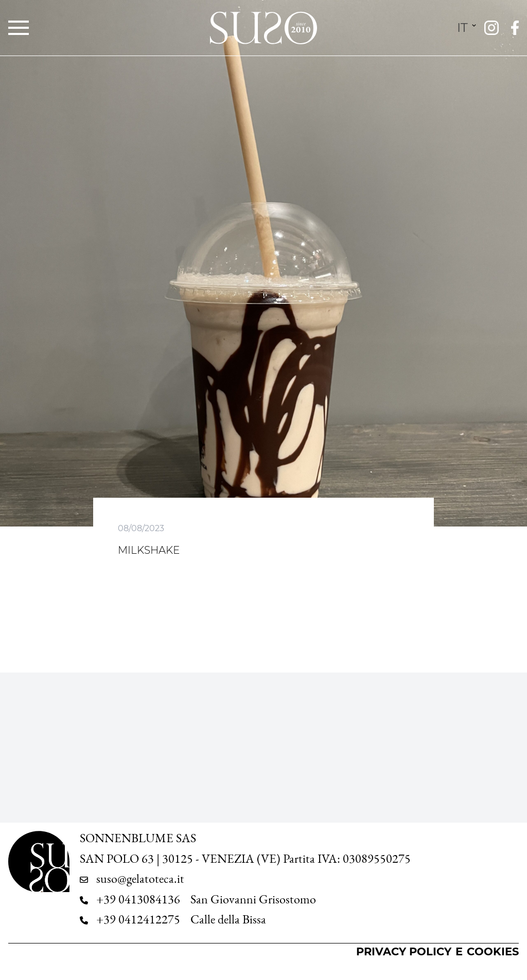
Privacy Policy (404, 951)
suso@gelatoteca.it (140, 879)
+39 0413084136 (138, 899)
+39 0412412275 (138, 919)
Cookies (493, 951)
